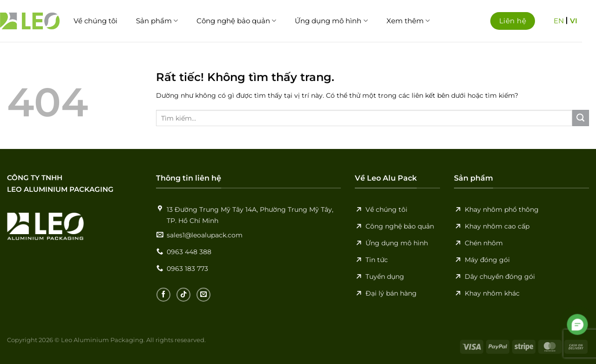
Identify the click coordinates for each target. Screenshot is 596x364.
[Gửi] (581, 118)
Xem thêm (408, 21)
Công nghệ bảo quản (236, 21)
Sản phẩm (157, 21)
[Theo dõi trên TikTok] (183, 295)
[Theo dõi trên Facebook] (163, 295)
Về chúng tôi (95, 21)
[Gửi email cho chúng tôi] (203, 295)
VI (574, 21)
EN (559, 21)
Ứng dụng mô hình (331, 21)
